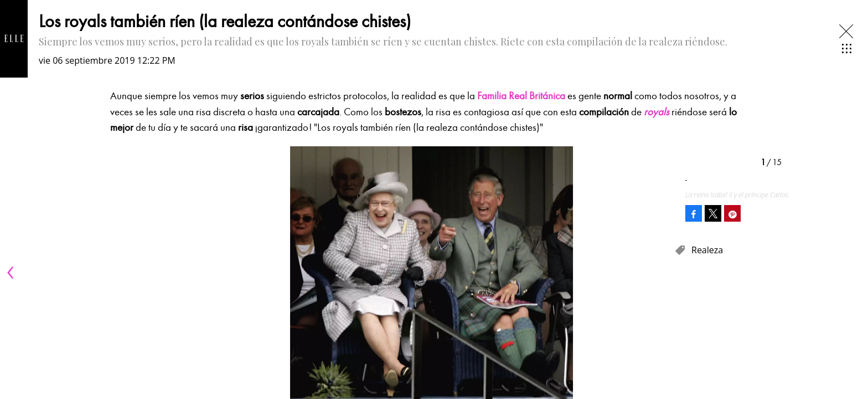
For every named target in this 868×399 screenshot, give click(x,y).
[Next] (662, 273)
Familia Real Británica (521, 96)
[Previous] (12, 273)
